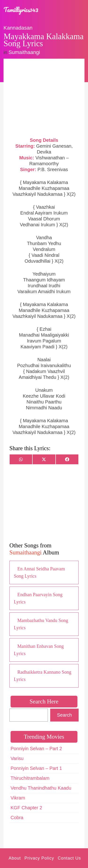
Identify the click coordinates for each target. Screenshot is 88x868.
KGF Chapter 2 (26, 808)
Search (64, 715)
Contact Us (69, 858)
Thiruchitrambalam (30, 778)
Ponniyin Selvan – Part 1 (36, 768)
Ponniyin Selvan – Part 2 (36, 749)
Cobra (17, 818)
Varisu (17, 758)
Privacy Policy (39, 858)
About (15, 858)
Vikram (18, 798)
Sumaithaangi (24, 52)
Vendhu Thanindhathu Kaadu (41, 788)
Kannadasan (18, 28)
